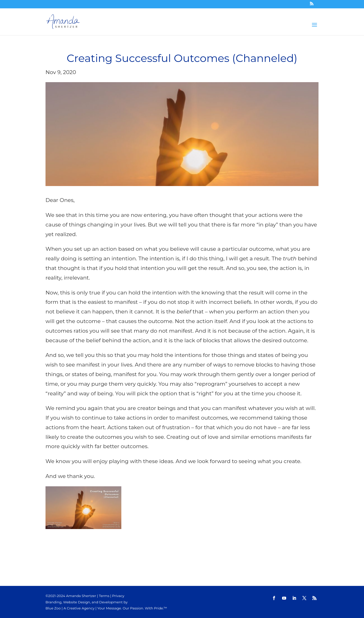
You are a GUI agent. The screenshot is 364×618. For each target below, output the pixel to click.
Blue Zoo (53, 608)
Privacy (118, 596)
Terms (104, 596)
